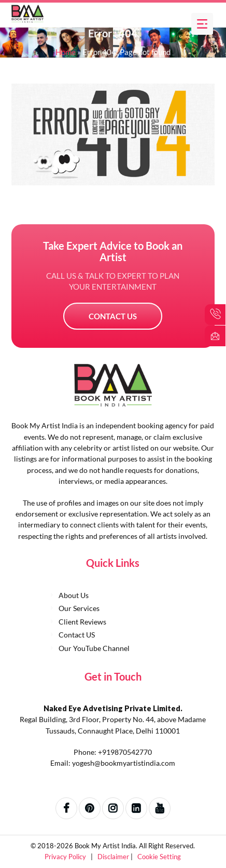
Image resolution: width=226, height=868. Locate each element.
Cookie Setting (159, 857)
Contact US (113, 316)
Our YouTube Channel (94, 648)
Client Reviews (82, 622)
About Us (74, 595)
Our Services (79, 608)
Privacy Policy (66, 857)
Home (66, 52)
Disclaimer (114, 857)
